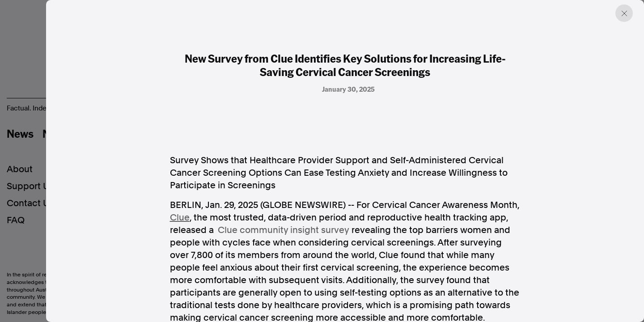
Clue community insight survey (284, 230)
